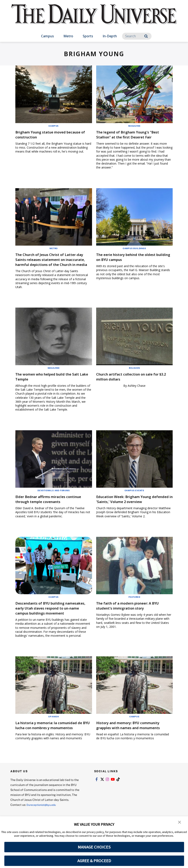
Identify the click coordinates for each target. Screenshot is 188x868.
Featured (134, 612)
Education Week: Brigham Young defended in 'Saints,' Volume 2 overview (130, 511)
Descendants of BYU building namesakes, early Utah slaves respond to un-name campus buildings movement (46, 625)
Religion (134, 378)
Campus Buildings (134, 253)
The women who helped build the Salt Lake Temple (50, 386)
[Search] (137, 36)
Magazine (134, 126)
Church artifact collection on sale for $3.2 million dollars (134, 386)
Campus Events (134, 500)
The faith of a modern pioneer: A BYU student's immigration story (130, 620)
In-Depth (110, 36)
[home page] (94, 19)
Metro (68, 36)
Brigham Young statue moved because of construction (46, 134)
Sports (88, 36)
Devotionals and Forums (54, 500)
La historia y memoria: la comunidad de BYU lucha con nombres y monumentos (53, 747)
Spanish (54, 736)
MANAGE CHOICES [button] (94, 847)
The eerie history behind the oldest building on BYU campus (133, 262)
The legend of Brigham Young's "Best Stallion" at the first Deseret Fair (131, 137)
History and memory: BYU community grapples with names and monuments (130, 747)
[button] (180, 822)
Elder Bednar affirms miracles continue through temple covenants (53, 509)
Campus (47, 36)
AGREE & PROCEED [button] (94, 861)
